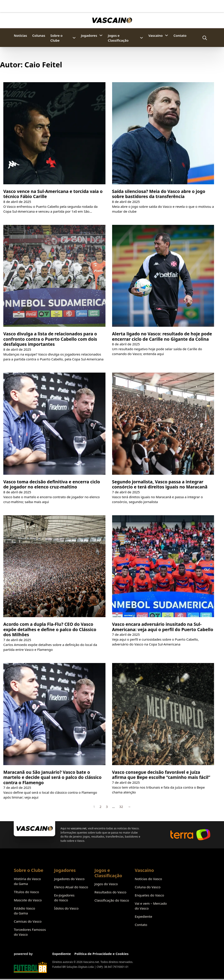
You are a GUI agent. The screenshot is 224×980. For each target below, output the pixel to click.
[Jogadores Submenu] (101, 35)
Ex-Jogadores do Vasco (64, 898)
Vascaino (156, 35)
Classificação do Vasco (112, 900)
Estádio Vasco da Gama (24, 911)
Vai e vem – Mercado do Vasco (151, 906)
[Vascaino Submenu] (167, 35)
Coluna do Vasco (148, 887)
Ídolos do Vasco (66, 908)
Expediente (143, 916)
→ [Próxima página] (129, 807)
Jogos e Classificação (118, 38)
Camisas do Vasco (28, 921)
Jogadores (89, 35)
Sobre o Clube (56, 38)
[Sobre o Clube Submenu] (74, 38)
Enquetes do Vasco (149, 895)
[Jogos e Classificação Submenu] (141, 38)
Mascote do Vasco (28, 900)
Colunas (39, 35)
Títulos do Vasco (26, 892)
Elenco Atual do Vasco (71, 887)
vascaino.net (79, 828)
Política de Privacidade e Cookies (101, 954)
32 (121, 807)
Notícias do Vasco (148, 879)
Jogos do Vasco (106, 884)
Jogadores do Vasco (69, 879)
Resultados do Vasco (110, 892)
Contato (180, 35)
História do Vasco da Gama (27, 881)
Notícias (20, 35)
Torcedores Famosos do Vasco (30, 932)
